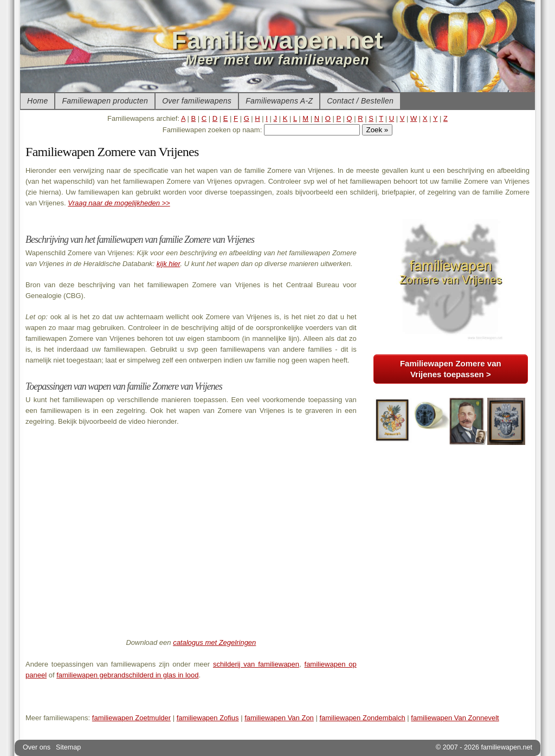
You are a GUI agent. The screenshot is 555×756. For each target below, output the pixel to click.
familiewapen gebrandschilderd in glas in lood (127, 675)
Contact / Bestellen (360, 101)
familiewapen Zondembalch (362, 718)
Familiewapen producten (105, 101)
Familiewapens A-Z (279, 101)
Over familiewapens (197, 101)
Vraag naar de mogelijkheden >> (119, 203)
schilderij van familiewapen (256, 664)
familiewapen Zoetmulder (131, 718)
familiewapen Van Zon (279, 718)
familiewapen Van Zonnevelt (455, 718)
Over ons (37, 747)
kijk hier (169, 264)
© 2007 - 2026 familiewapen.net (484, 747)
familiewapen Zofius (208, 718)
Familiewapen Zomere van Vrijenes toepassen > (451, 369)
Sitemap (68, 747)
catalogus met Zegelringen (214, 642)
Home (37, 101)
